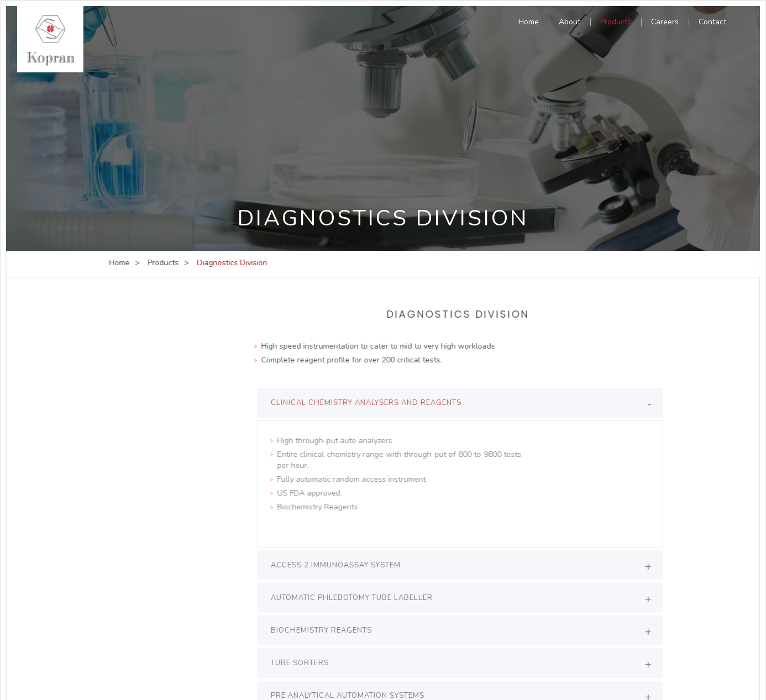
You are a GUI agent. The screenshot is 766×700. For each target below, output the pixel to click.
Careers (665, 23)
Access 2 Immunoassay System (340, 565)
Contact (712, 23)
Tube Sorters (304, 663)
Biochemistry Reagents (326, 630)
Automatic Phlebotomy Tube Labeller (356, 598)
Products (616, 23)
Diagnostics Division (152, 331)
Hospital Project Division (160, 387)
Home (529, 23)
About (570, 23)
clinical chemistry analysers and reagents (371, 403)
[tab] (465, 403)
